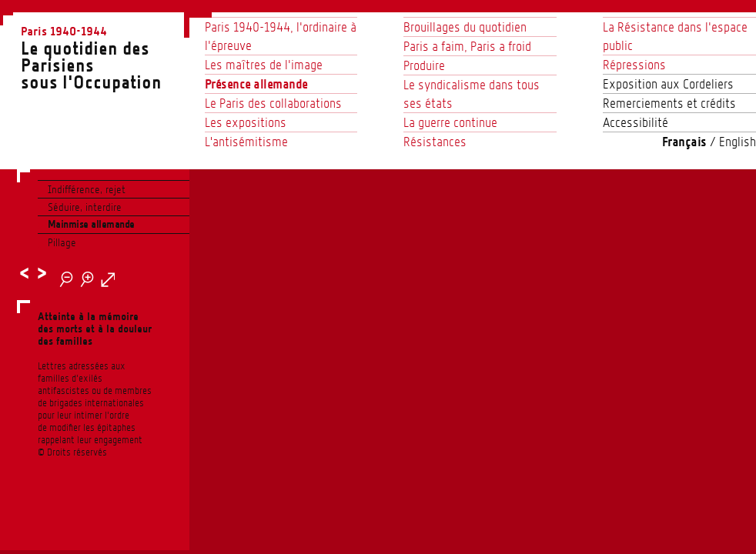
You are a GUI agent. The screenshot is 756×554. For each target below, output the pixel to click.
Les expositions (246, 122)
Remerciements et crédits (669, 103)
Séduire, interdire (85, 207)
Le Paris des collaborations (273, 103)
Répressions (634, 65)
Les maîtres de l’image (264, 65)
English (738, 142)
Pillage (62, 242)
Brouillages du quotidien (465, 27)
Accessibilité (636, 122)
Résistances (435, 142)
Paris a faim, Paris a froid (467, 46)
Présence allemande (256, 84)
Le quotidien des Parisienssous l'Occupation (105, 57)
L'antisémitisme (246, 142)
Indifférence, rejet (87, 189)
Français (684, 142)
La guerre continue (450, 122)
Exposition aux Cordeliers (668, 84)
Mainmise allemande (91, 224)
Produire (424, 65)
